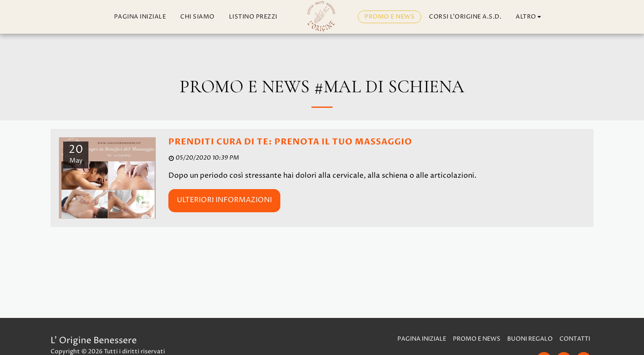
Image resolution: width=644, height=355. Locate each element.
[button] (557, 17)
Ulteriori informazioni (224, 200)
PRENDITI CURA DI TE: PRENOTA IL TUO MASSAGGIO (290, 142)
